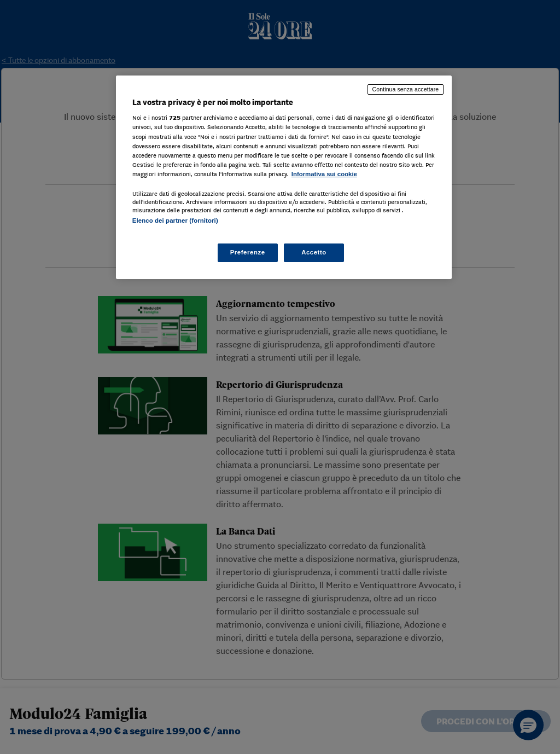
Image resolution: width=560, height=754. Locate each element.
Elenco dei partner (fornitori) (175, 221)
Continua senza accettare (406, 89)
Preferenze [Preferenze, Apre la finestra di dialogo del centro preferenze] (248, 252)
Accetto (314, 252)
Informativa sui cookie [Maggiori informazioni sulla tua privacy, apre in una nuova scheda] (324, 174)
